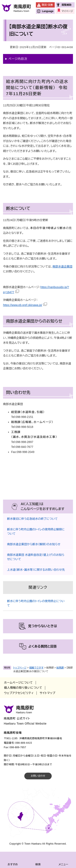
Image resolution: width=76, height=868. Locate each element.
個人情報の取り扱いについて (23, 688)
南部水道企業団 (62, 267)
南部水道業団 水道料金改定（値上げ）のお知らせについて (36, 557)
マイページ (67, 11)
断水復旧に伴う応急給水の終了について (32, 519)
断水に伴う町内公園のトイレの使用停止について (36, 603)
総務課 (60, 668)
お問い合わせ (38, 776)
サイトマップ (47, 693)
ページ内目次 (18, 59)
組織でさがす (36, 668)
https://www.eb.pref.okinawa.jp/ (23, 305)
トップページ (20, 668)
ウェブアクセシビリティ (19, 693)
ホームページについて (18, 683)
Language (48, 11)
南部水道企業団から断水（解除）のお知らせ (34, 544)
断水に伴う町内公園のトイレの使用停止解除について (36, 531)
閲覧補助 (66, 5)
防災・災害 (47, 5)
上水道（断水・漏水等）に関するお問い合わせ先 (36, 570)
